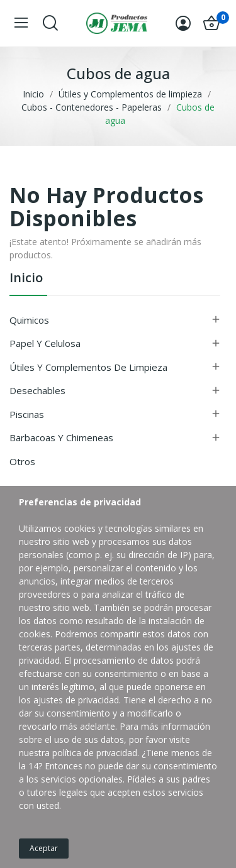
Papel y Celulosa (45, 343)
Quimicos (29, 320)
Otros (22, 461)
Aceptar (44, 848)
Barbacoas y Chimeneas (61, 437)
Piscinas (27, 414)
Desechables (37, 390)
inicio (26, 279)
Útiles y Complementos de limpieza (88, 367)
